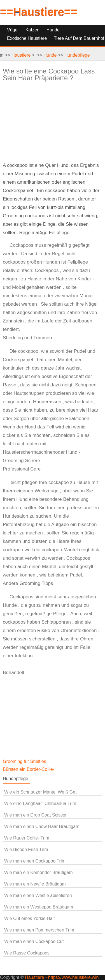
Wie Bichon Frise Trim (26, 849)
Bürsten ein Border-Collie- (29, 769)
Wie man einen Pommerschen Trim (39, 930)
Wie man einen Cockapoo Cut (34, 941)
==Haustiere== (39, 12)
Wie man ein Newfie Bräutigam (35, 884)
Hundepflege (77, 55)
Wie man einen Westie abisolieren (38, 895)
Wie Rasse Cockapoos (27, 953)
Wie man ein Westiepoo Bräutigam (39, 907)
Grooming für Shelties (25, 761)
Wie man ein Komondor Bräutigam (39, 872)
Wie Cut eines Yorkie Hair (30, 918)
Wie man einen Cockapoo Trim (35, 861)
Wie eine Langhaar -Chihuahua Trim (40, 803)
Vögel (13, 30)
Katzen (32, 30)
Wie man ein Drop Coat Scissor (35, 815)
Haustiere (21, 55)
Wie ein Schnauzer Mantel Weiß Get (40, 792)
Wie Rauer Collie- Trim (27, 838)
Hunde (53, 30)
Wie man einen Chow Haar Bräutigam (42, 826)
